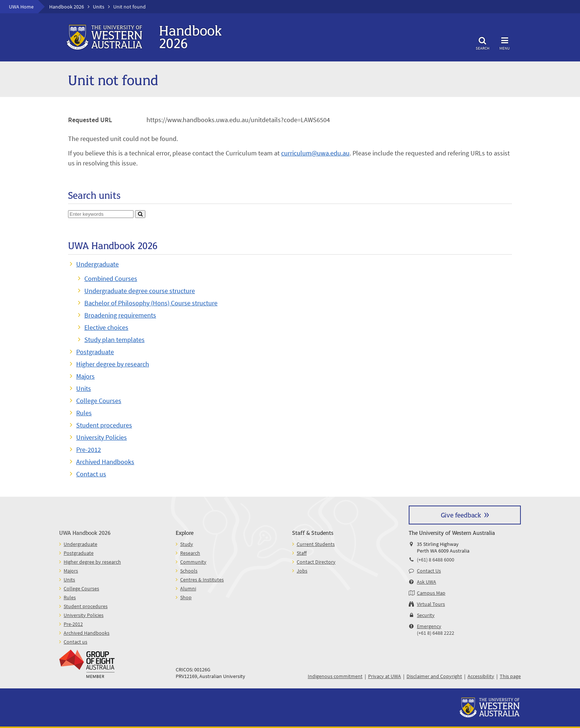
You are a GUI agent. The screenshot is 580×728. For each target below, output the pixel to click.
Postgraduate (95, 352)
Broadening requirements (120, 315)
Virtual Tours (431, 604)
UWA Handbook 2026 (85, 532)
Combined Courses (111, 279)
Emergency (429, 626)
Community (193, 562)
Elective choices (106, 327)
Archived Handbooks (105, 462)
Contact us (91, 474)
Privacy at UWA (385, 676)
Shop (186, 597)
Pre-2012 (89, 449)
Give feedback (461, 515)
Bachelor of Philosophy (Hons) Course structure (151, 303)
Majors (85, 376)
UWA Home (21, 7)
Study (187, 544)
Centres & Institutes (202, 580)
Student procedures (104, 425)
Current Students (316, 544)
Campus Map (431, 593)
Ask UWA (426, 582)
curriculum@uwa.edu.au (315, 153)
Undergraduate (97, 264)
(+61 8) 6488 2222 (436, 633)
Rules (84, 413)
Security (426, 615)
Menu (505, 42)
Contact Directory (316, 562)
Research (190, 553)
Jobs (302, 571)
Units (99, 7)
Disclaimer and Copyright (434, 676)
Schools (189, 571)
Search (482, 42)
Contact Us (429, 571)
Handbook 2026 (67, 7)
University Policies (102, 437)
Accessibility (481, 676)
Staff (302, 553)
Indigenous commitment (335, 676)
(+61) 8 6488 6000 (436, 560)
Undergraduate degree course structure (140, 291)
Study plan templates (114, 340)
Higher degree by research (113, 364)
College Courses (99, 401)
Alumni (188, 588)
